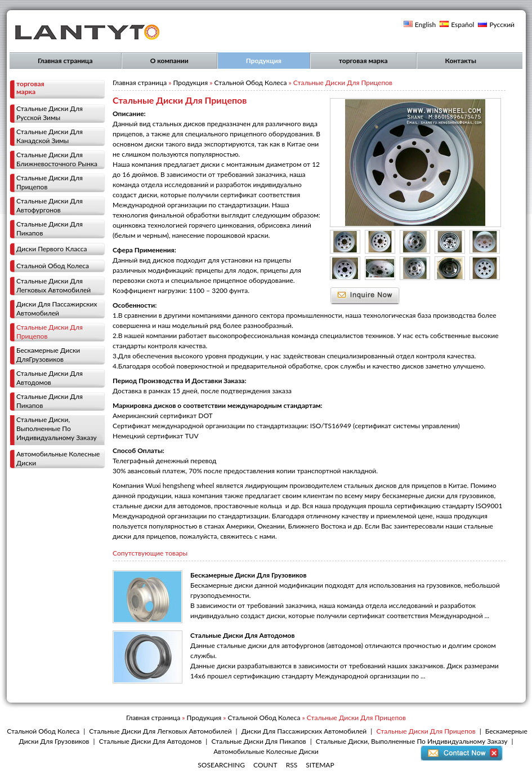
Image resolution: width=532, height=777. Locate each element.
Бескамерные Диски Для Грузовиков (248, 575)
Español (462, 25)
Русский (502, 25)
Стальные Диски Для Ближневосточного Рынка (57, 159)
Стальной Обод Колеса (53, 266)
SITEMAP (320, 765)
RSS (292, 765)
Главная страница (65, 61)
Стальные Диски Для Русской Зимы (50, 113)
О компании (169, 61)
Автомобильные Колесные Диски (58, 458)
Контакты (461, 61)
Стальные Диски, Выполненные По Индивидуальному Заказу (57, 429)
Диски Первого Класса (52, 249)
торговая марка (363, 61)
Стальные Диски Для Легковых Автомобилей (53, 285)
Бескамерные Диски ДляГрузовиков (48, 355)
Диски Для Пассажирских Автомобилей (57, 308)
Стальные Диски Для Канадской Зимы (50, 136)
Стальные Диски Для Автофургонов (50, 205)
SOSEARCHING (221, 765)
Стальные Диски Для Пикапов (50, 228)
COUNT (265, 765)
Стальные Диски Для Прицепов (50, 182)
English (425, 25)
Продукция (264, 61)
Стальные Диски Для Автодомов (50, 378)
